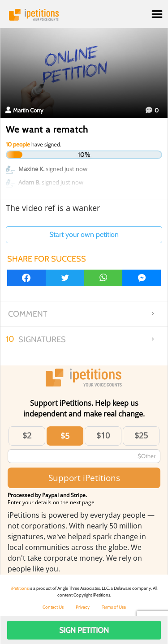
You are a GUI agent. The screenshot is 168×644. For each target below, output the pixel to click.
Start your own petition (84, 234)
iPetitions (84, 15)
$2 (27, 435)
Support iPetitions (84, 478)
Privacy (83, 607)
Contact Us (53, 607)
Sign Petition (84, 630)
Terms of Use (114, 607)
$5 (65, 436)
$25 (141, 435)
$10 (103, 435)
